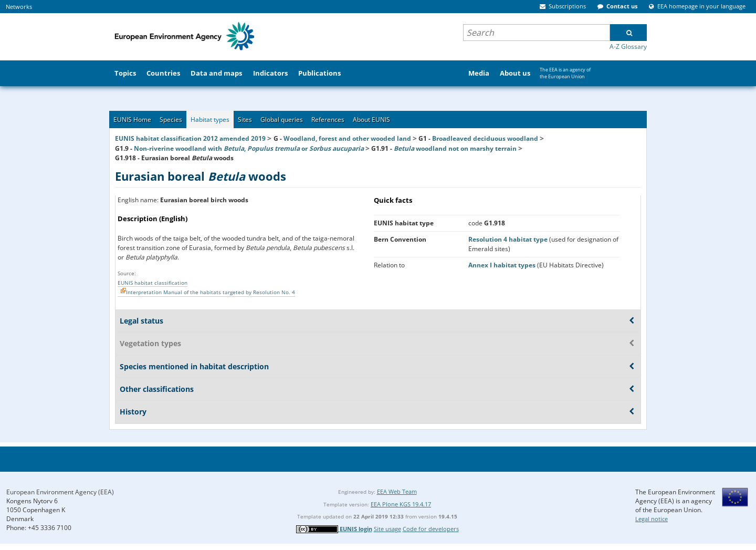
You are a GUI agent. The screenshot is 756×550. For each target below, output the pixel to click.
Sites (245, 120)
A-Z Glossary (628, 46)
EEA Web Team (397, 491)
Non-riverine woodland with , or (249, 148)
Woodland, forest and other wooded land (347, 138)
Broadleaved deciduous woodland (485, 138)
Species (171, 120)
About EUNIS (371, 120)
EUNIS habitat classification (153, 283)
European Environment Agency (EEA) (60, 492)
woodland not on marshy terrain (455, 148)
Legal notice (652, 519)
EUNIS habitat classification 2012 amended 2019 (190, 138)
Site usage (387, 529)
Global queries (282, 120)
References (328, 120)
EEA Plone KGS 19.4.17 (401, 504)
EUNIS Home (132, 120)
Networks (19, 7)
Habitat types (210, 120)
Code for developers (431, 529)
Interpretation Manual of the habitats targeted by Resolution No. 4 (211, 292)
